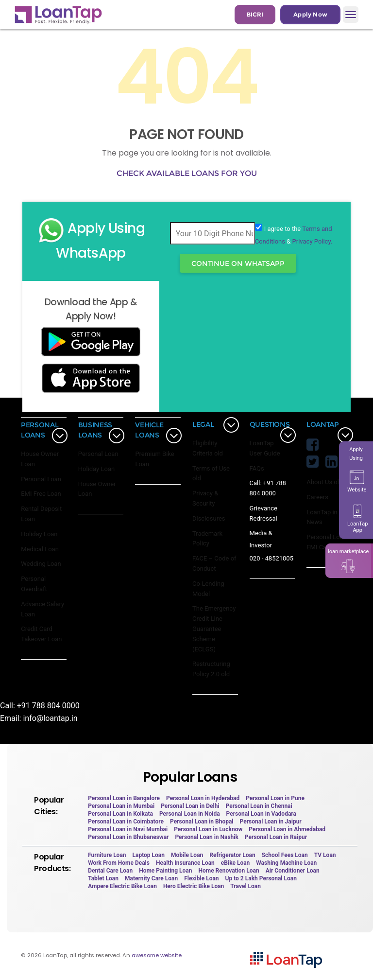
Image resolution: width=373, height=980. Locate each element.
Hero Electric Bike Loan (194, 886)
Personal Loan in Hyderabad (203, 798)
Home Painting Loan (165, 871)
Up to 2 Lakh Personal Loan (261, 878)
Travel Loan (246, 886)
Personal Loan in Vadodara (261, 814)
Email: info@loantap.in (39, 718)
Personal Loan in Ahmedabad (287, 829)
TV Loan (325, 855)
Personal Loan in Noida (190, 814)
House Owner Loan (40, 459)
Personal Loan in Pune (275, 798)
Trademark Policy (207, 539)
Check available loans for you (187, 173)
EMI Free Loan (41, 494)
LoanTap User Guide (265, 448)
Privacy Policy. (313, 241)
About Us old (324, 482)
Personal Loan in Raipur (276, 837)
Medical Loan (40, 549)
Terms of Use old (211, 473)
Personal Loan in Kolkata (120, 814)
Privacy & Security (205, 498)
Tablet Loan (103, 878)
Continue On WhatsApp (238, 263)
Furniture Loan (107, 855)
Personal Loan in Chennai (259, 806)
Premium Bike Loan (154, 459)
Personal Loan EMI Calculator (327, 542)
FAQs (257, 468)
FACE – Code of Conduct (214, 563)
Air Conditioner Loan (293, 871)
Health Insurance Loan (185, 863)
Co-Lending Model (208, 589)
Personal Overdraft (34, 584)
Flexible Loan (201, 878)
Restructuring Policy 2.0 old (211, 669)
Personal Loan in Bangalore (124, 798)
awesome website (157, 955)
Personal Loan (41, 479)
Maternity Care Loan (151, 878)
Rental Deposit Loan (41, 514)
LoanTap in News (322, 517)
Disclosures (209, 518)
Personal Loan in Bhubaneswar (128, 837)
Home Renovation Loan (229, 871)
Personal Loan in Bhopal (202, 822)
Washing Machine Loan (286, 863)
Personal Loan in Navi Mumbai (128, 829)
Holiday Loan (39, 534)
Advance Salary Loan (42, 609)
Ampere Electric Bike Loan (122, 886)
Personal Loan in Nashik (206, 837)
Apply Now (310, 14)
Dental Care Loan (110, 871)
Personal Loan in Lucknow (208, 829)
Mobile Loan (187, 855)
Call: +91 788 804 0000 (268, 488)
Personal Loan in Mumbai (121, 806)
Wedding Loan (41, 564)
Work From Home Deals (119, 863)
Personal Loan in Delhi (190, 806)
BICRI (255, 14)
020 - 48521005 (271, 558)
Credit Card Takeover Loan (41, 634)
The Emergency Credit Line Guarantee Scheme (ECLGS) (214, 629)
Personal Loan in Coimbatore (126, 822)
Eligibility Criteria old (208, 448)
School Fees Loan (285, 855)
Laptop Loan (149, 855)
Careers (317, 497)
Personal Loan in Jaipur (271, 822)
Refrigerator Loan (232, 855)
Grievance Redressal (263, 513)
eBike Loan (235, 863)
